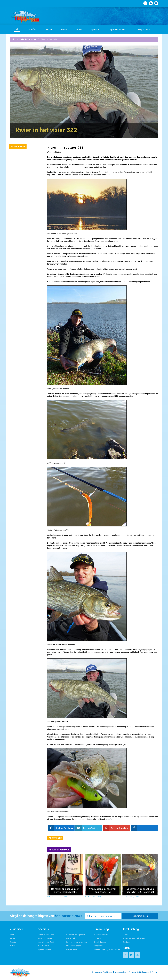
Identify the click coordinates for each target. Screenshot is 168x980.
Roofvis (33, 29)
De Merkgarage (143, 972)
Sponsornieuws (101, 935)
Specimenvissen (45, 949)
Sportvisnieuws (117, 29)
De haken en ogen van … (77, 935)
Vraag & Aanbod (145, 29)
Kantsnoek (71, 938)
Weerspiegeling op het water (107, 949)
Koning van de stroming (76, 942)
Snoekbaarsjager (74, 946)
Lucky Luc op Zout (46, 942)
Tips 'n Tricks (43, 946)
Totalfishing (107, 972)
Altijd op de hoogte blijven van (47, 916)
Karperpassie (72, 949)
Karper (49, 29)
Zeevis (64, 29)
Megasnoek (99, 946)
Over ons (127, 935)
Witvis (79, 29)
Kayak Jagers (100, 942)
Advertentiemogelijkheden (135, 938)
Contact (126, 942)
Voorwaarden (120, 972)
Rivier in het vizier (28, 39)
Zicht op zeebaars (46, 938)
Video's (98, 938)
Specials (95, 29)
